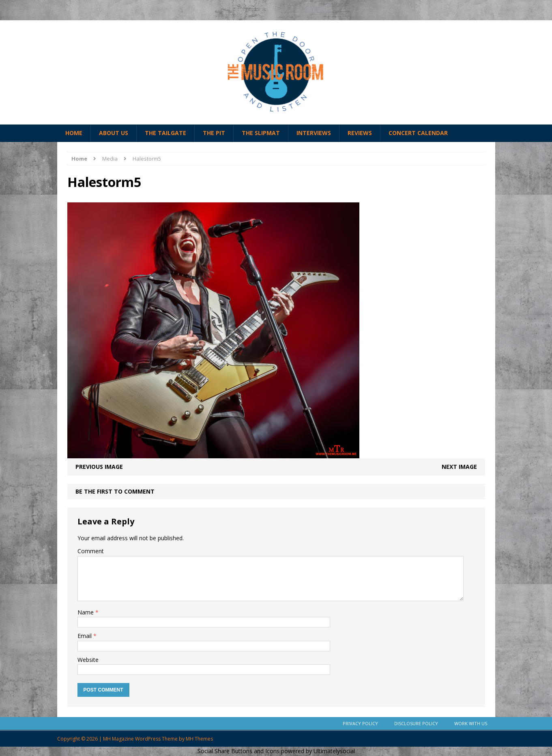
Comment (91, 551)
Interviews (314, 133)
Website (88, 660)
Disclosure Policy (416, 723)
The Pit (214, 133)
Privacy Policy (360, 723)
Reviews (360, 133)
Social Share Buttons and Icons (238, 751)
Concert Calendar (418, 133)
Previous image (99, 467)
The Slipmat (261, 133)
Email (85, 636)
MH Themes (199, 739)
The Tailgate (165, 133)
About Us (114, 133)
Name (86, 612)
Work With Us (471, 723)
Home (74, 133)
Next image (459, 467)
